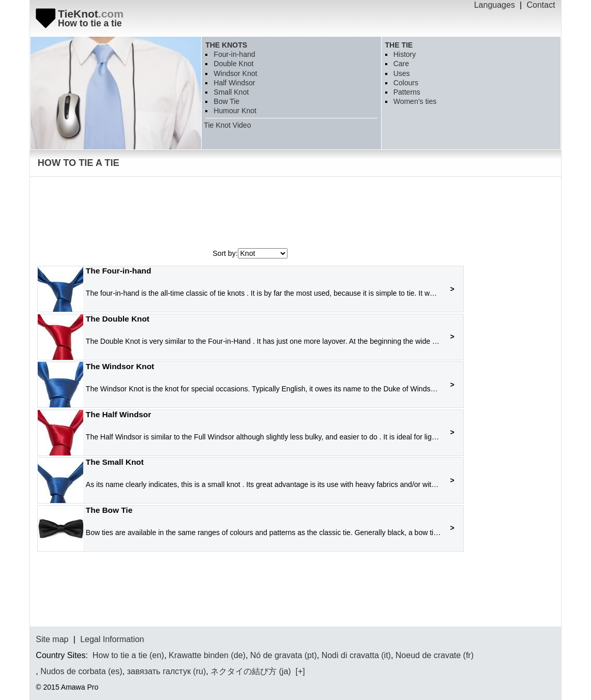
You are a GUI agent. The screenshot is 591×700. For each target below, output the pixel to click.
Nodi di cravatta (350, 655)
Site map (52, 639)
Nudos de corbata (73, 671)
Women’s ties (415, 101)
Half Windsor (234, 83)
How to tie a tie (120, 655)
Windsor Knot (235, 73)
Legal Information (112, 639)
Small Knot (231, 92)
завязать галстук (158, 671)
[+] (299, 671)
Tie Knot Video (227, 125)
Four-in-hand (234, 54)
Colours (406, 83)
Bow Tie (226, 101)
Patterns (407, 92)
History (405, 54)
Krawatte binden (199, 655)
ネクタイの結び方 (244, 671)
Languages (495, 5)
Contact (541, 5)
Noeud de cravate (428, 655)
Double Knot (233, 64)
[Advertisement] (224, 215)
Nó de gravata (276, 655)
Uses (402, 73)
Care (401, 64)
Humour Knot (235, 111)
